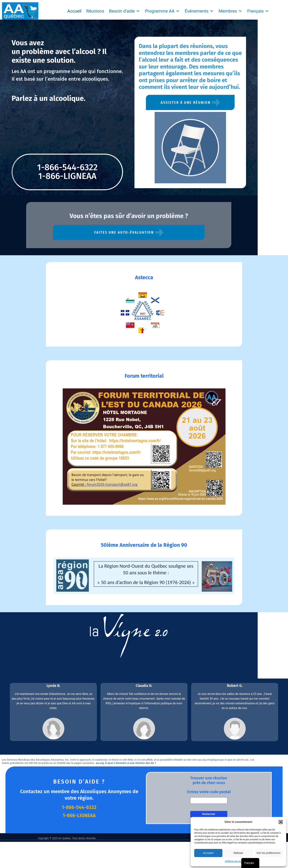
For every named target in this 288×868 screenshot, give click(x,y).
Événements (199, 11)
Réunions (95, 11)
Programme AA (162, 11)
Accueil (74, 11)
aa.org (68, 776)
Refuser (238, 853)
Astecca (144, 276)
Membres (230, 11)
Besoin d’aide (125, 11)
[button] (281, 822)
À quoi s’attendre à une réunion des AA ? (99, 776)
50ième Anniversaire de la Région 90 (144, 548)
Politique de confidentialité (238, 861)
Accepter (208, 853)
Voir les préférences (268, 853)
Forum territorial (144, 376)
